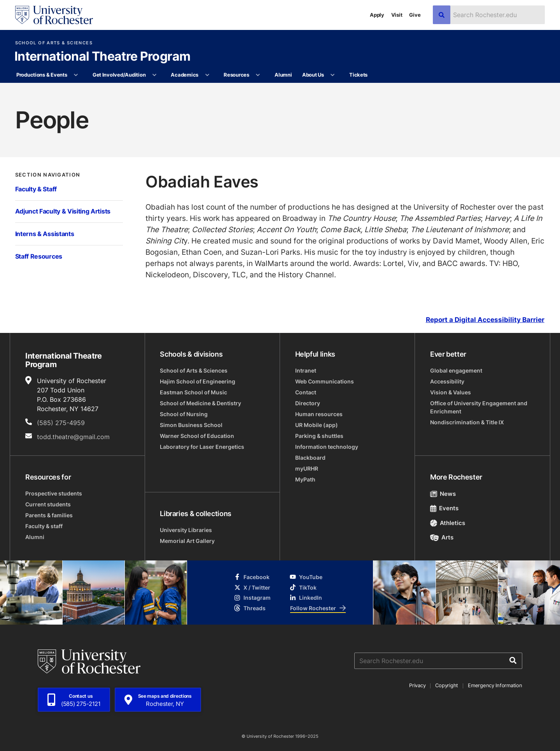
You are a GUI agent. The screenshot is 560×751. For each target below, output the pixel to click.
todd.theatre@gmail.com (73, 437)
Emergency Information (495, 685)
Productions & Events (42, 75)
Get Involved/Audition (119, 75)
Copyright (447, 685)
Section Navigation (48, 175)
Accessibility (447, 381)
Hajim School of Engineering (198, 381)
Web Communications (325, 381)
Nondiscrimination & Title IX (467, 422)
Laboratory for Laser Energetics (202, 447)
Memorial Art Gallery (187, 541)
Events (444, 508)
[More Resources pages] (258, 75)
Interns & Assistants (45, 234)
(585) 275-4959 (61, 423)
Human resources (319, 414)
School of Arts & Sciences (54, 43)
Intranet (306, 370)
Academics (185, 75)
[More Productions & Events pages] (76, 75)
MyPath (305, 479)
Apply (377, 15)
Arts (442, 537)
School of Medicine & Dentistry (200, 403)
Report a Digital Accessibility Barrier (485, 320)
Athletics (448, 523)
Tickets (358, 75)
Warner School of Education (197, 436)
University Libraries (186, 530)
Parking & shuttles (319, 436)
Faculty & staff (44, 526)
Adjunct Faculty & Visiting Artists (63, 211)
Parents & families (49, 515)
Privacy (417, 685)
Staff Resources (39, 256)
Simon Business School (191, 425)
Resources (236, 75)
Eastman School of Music (193, 392)
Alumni (283, 75)
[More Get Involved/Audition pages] (155, 75)
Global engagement (456, 370)
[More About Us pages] (333, 75)
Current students (48, 504)
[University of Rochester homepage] (54, 15)
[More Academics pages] (207, 75)
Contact (306, 392)
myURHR (307, 468)
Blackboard (310, 458)
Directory (308, 403)
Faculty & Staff (36, 189)
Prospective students (54, 493)
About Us (313, 75)
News (443, 494)
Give (415, 15)
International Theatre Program (102, 57)
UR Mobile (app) (317, 425)
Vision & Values (451, 392)
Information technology (327, 447)
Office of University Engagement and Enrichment (479, 407)
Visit (397, 15)
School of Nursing (184, 414)
